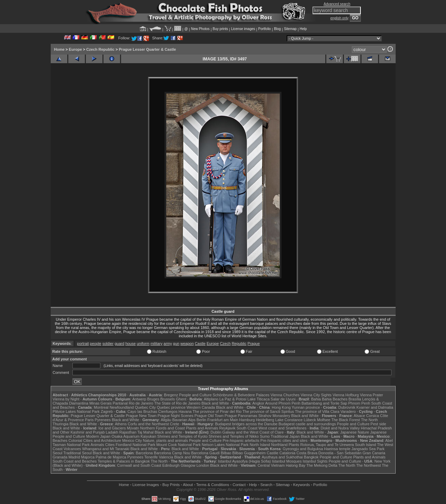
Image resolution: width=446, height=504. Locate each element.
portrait (83, 343)
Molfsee (324, 420)
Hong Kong (281, 407)
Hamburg (247, 420)
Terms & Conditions (213, 485)
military (156, 343)
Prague (254, 343)
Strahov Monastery (274, 416)
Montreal (101, 407)
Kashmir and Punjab (87, 432)
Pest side (378, 424)
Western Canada (201, 407)
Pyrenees (102, 420)
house (130, 343)
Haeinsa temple (337, 449)
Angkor (258, 403)
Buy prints (220, 29)
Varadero (348, 411)
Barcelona (144, 453)
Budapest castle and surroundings (307, 424)
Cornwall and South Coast (139, 465)
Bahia (316, 399)
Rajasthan (128, 432)
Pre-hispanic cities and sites (284, 440)
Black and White (215, 403)
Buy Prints (171, 485)
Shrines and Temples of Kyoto (182, 436)
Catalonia (287, 453)
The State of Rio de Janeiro (177, 403)
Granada (60, 457)
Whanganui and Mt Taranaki (106, 449)
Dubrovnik (347, 407)
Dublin (216, 432)
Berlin (201, 420)
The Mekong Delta (322, 465)
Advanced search (337, 4)
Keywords (301, 485)
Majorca (88, 457)
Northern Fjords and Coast (162, 428)
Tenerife (151, 457)
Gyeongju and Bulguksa (303, 449)
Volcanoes (72, 449)
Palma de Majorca (111, 457)
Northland (279, 445)
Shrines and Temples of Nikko (234, 436)
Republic (239, 343)
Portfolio (264, 29)
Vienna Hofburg (346, 395)
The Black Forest (345, 420)
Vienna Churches (285, 395)
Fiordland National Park (135, 445)
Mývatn (133, 428)
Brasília (355, 399)
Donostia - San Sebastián (340, 453)
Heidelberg (265, 420)
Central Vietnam (271, 465)
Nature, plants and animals (165, 440)
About (188, 485)
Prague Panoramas (241, 416)
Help (303, 29)
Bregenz (171, 395)
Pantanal (120, 403)
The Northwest (369, 465)
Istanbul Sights (315, 461)
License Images (146, 485)
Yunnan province (306, 407)
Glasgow (188, 465)
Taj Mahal (145, 432)
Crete (175, 424)
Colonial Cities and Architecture (95, 440)
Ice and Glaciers (112, 428)
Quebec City (145, 407)
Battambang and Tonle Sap (324, 403)
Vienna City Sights (316, 395)
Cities (110, 445)
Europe (76, 49)
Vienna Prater (371, 395)
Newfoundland (122, 407)
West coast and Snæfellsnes (282, 428)
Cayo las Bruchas (142, 411)
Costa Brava (307, 453)
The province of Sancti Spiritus (268, 411)
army (168, 343)
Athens (121, 424)
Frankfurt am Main (223, 420)
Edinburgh (171, 465)
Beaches (60, 440)
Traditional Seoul (78, 453)
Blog (277, 29)
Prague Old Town (209, 416)
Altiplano (211, 399)
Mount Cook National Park (178, 445)
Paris (89, 420)
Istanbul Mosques (287, 461)
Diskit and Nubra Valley (340, 428)
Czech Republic (100, 49)
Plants (294, 445)
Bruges (153, 399)
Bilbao (226, 453)
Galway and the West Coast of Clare (253, 432)
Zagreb (107, 411)
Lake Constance (289, 420)
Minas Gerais (101, 403)
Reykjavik (227, 428)
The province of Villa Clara (317, 411)
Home (60, 49)
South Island (365, 445)
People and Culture (195, 395)
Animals (97, 445)
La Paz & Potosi (233, 399)
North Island (260, 445)
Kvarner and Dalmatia (375, 407)
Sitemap (290, 29)
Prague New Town (141, 416)
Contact (239, 485)
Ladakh (112, 432)
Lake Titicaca (258, 399)
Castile (272, 453)
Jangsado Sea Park (368, 449)
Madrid (74, 457)
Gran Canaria (374, 453)
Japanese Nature (355, 432)
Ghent (181, 399)
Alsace (359, 416)
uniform (143, 343)
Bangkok (311, 457)
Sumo (265, 436)
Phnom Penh (359, 403)
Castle (200, 343)
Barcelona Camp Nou (172, 453)
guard (119, 343)
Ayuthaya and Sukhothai (282, 457)
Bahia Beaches (335, 399)
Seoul (58, 453)
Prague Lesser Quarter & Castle (148, 49)
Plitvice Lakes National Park (76, 411)
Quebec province (171, 407)
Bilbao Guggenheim (249, 453)
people (96, 343)
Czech (225, 343)
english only (340, 18)
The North (369, 420)
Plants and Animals (202, 428)
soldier (108, 343)
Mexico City (132, 440)
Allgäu (166, 420)
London (203, 465)
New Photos (200, 29)
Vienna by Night (66, 399)
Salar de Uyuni (283, 399)
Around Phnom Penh (283, 403)
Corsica (372, 416)
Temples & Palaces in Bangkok (124, 461)
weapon (187, 343)
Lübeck (310, 420)
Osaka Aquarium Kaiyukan (134, 436)
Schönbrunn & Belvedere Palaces (241, 395)
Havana (185, 411)
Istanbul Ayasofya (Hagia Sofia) (244, 461)
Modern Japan (98, 436)
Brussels (168, 399)
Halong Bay (295, 465)
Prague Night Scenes (176, 416)
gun (176, 343)
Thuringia (61, 424)
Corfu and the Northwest (148, 424)
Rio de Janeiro (141, 403)
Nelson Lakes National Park (225, 445)
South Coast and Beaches (75, 461)
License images (243, 29)
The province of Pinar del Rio (217, 411)
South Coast (247, 428)
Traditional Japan (285, 436)
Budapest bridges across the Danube (246, 424)
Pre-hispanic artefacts (241, 440)
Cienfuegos (168, 411)
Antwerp (139, 399)
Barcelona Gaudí (205, 453)
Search (266, 485)
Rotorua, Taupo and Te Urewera (327, 445)
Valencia (166, 457)
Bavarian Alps (184, 420)
